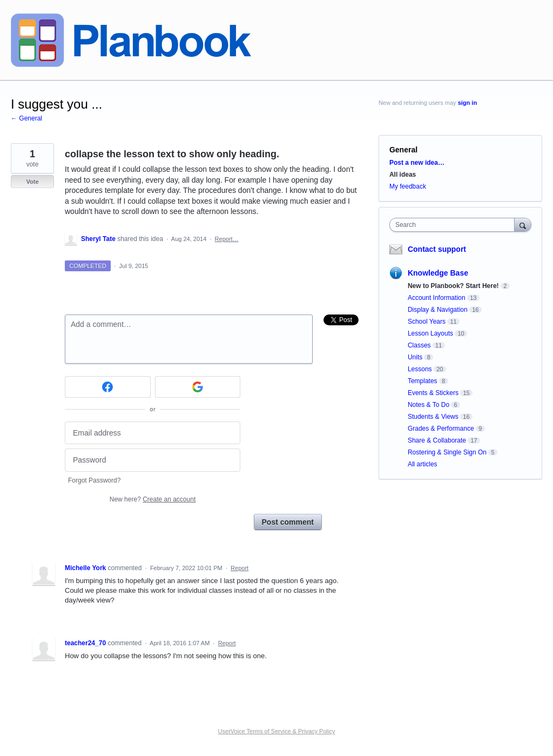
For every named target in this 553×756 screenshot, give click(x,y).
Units (415, 357)
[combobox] (454, 225)
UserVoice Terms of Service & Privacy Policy (277, 731)
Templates (423, 381)
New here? (153, 499)
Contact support (437, 249)
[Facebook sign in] (108, 387)
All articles (423, 464)
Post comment (288, 522)
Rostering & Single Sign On (447, 452)
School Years (427, 322)
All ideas (403, 175)
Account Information (437, 298)
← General (26, 118)
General (403, 150)
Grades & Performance (441, 429)
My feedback (408, 186)
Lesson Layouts (430, 333)
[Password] (153, 460)
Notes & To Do (429, 405)
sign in (467, 103)
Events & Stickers (433, 393)
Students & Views (433, 417)
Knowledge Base (438, 273)
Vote (32, 182)
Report (240, 568)
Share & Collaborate (437, 440)
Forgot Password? (94, 480)
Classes (419, 345)
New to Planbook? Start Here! (453, 286)
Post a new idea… (417, 163)
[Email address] (153, 433)
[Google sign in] (198, 387)
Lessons (420, 369)
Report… (227, 239)
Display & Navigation (438, 310)
